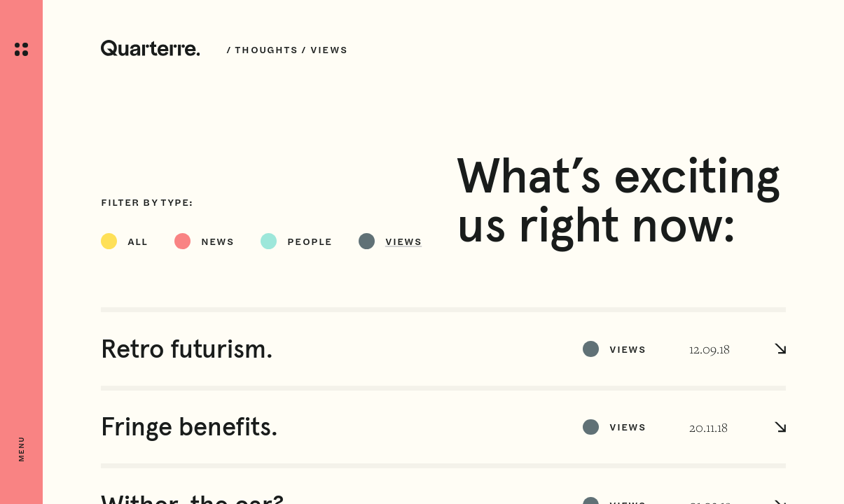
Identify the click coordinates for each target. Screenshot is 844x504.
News (217, 241)
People (310, 241)
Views (403, 241)
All (138, 241)
